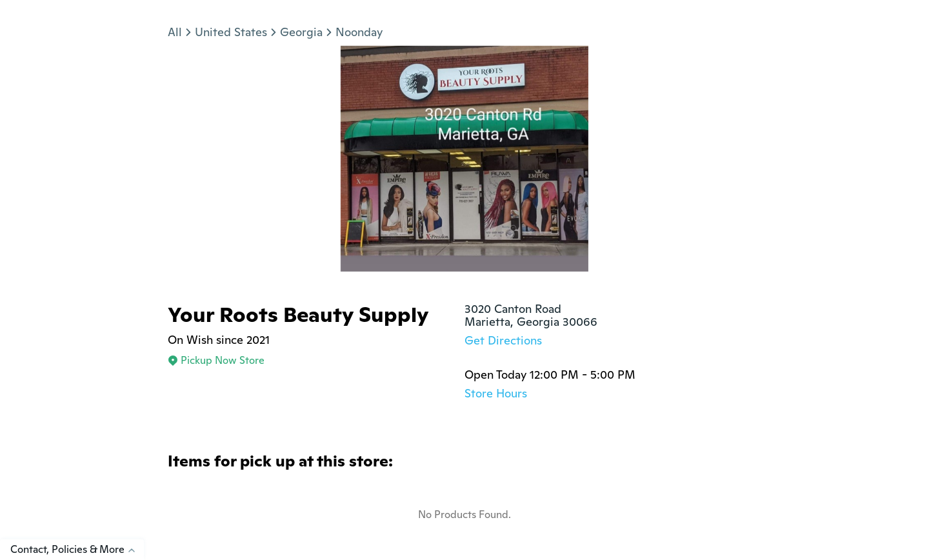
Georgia (301, 32)
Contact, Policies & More (77, 549)
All (175, 32)
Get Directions (503, 340)
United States (231, 32)
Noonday (359, 32)
